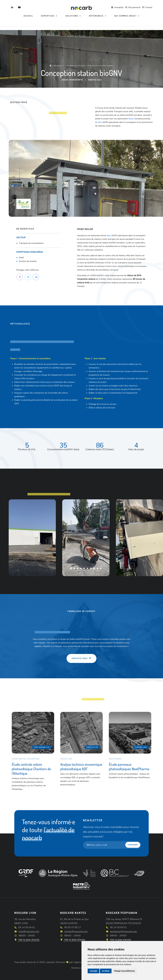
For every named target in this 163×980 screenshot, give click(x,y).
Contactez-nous (81, 658)
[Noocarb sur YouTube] (19, 7)
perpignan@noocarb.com (123, 931)
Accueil (28, 16)
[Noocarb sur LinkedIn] (12, 7)
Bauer (131, 119)
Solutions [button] (72, 16)
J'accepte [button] (94, 971)
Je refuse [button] (106, 971)
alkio (100, 122)
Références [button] (97, 16)
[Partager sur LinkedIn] (36, 277)
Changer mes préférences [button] (124, 971)
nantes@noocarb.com (76, 931)
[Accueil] (51, 66)
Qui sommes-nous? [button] (126, 16)
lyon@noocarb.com (29, 931)
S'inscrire (133, 845)
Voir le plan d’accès (27, 940)
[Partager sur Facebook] (20, 277)
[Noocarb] (82, 8)
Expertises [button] (48, 16)
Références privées (76, 66)
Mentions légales (80, 968)
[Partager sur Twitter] (28, 277)
